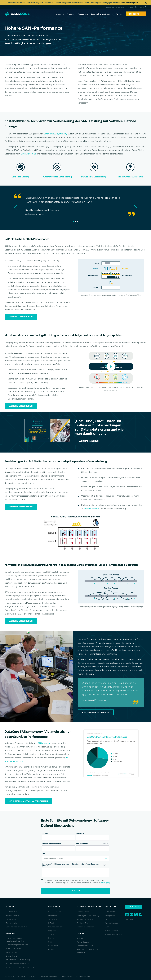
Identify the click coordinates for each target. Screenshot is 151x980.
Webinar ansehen (89, 441)
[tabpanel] (76, 206)
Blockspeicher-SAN (13, 912)
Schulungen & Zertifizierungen (89, 916)
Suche (143, 7)
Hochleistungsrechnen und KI (17, 964)
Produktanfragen (84, 923)
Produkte (71, 14)
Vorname (45, 833)
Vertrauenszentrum (83, 977)
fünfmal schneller (92, 509)
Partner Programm (84, 942)
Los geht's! (76, 891)
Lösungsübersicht (55, 927)
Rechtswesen (67, 977)
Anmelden (121, 7)
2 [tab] (76, 222)
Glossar (51, 949)
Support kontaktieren (85, 927)
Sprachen (132, 7)
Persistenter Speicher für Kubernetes (20, 967)
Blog (50, 942)
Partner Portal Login (85, 946)
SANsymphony (45, 743)
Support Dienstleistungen (102, 14)
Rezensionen (53, 946)
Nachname (80, 833)
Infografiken (53, 931)
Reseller (80, 938)
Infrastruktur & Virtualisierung (18, 960)
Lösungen (60, 14)
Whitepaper (53, 919)
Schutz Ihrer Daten (13, 948)
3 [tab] (78, 222)
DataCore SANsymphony (55, 134)
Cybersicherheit (12, 956)
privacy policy (106, 883)
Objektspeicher (12, 923)
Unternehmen (110, 7)
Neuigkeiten (110, 916)
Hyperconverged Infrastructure (18, 945)
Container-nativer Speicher (16, 927)
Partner (119, 14)
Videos (51, 934)
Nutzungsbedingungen (50, 977)
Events (51, 938)
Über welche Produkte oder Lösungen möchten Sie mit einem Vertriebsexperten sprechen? (75, 865)
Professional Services (85, 919)
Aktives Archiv (11, 952)
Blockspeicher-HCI (13, 916)
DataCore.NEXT (111, 912)
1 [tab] (73, 222)
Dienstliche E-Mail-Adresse (51, 843)
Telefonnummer (93, 843)
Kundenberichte (55, 912)
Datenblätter (53, 916)
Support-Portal (83, 912)
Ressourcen (83, 14)
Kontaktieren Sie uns (113, 934)
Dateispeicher (11, 919)
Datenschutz (33, 977)
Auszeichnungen (112, 923)
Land (43, 854)
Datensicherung (28, 154)
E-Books (52, 923)
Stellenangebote (112, 931)
